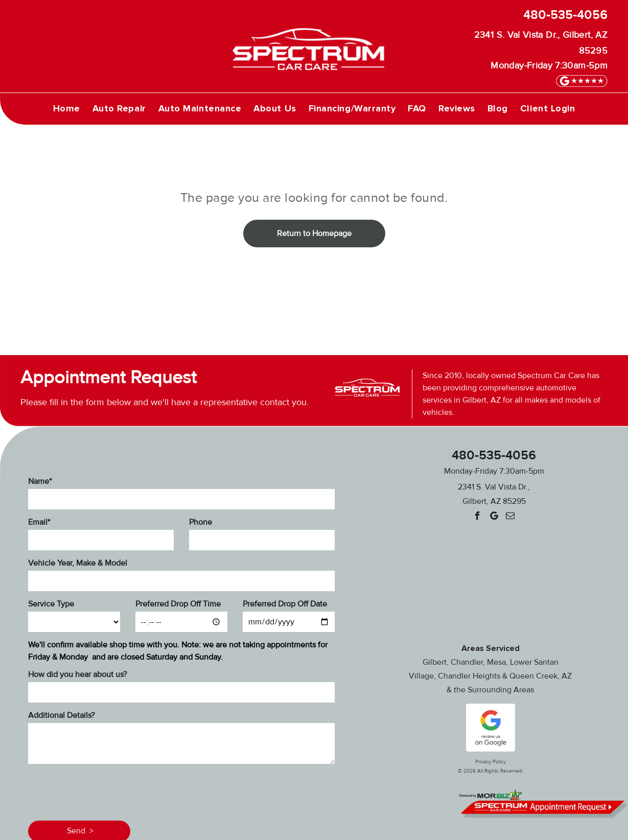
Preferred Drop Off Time (178, 604)
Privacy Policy (491, 762)
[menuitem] (67, 108)
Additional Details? (61, 715)
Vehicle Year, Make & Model (78, 563)
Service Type (51, 604)
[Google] (494, 517)
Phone (201, 522)
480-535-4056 (565, 15)
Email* (39, 522)
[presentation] (106, 790)
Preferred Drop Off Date (285, 604)
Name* (40, 481)
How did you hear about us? (77, 674)
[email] (510, 517)
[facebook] (478, 517)
